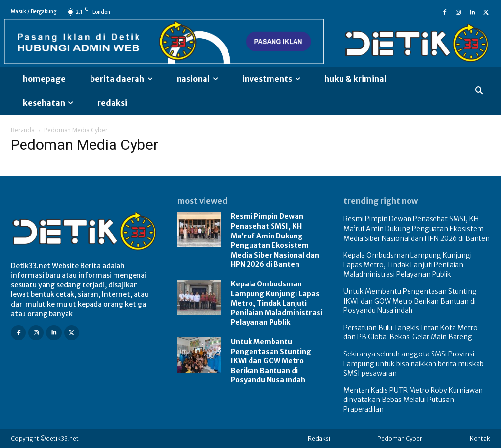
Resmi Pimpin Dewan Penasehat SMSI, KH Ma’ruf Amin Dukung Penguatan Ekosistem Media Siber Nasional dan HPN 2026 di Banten (275, 240)
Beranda (23, 130)
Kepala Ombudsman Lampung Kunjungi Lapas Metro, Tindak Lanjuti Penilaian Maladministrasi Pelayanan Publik (277, 303)
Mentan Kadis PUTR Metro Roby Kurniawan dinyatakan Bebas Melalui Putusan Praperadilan (413, 400)
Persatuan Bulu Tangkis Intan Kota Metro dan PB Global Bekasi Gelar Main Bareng (410, 332)
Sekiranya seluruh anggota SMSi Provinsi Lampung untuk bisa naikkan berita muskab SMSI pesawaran (414, 364)
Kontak (480, 438)
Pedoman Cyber (400, 438)
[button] (479, 91)
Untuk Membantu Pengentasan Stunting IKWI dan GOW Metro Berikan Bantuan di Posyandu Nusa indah (271, 361)
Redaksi (319, 438)
